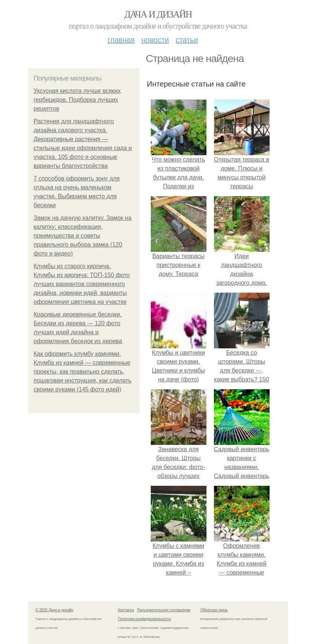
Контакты (126, 610)
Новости (155, 40)
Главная (121, 40)
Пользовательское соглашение (164, 610)
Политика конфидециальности (144, 619)
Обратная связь (214, 610)
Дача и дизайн (158, 14)
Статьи (187, 40)
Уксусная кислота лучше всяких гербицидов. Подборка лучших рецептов (77, 100)
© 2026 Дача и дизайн (55, 610)
